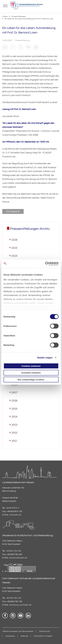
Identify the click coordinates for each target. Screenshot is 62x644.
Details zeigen (45, 358)
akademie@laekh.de (18, 558)
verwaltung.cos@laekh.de (20, 605)
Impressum (10, 636)
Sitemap (24, 636)
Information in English (43, 636)
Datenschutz (45, 631)
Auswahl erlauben (31, 373)
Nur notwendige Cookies (31, 379)
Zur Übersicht (13, 212)
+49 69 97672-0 (12, 508)
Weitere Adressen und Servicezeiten (18, 631)
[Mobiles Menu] (5, 6)
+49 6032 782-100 (13, 598)
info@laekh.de (15, 515)
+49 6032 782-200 (13, 551)
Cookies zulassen (31, 366)
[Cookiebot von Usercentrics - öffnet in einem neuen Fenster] (45, 264)
